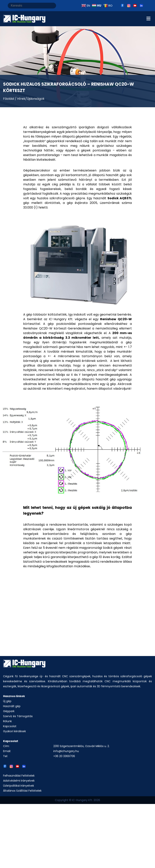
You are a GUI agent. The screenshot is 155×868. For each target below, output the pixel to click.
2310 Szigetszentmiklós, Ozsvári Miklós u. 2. (81, 746)
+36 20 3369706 (64, 756)
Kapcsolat (10, 726)
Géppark (9, 711)
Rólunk (7, 721)
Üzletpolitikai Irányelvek (19, 786)
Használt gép (12, 706)
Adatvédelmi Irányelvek (19, 781)
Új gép (7, 701)
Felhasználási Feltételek (19, 776)
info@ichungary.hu (66, 751)
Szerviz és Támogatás (18, 716)
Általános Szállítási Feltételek (22, 791)
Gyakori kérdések (14, 731)
